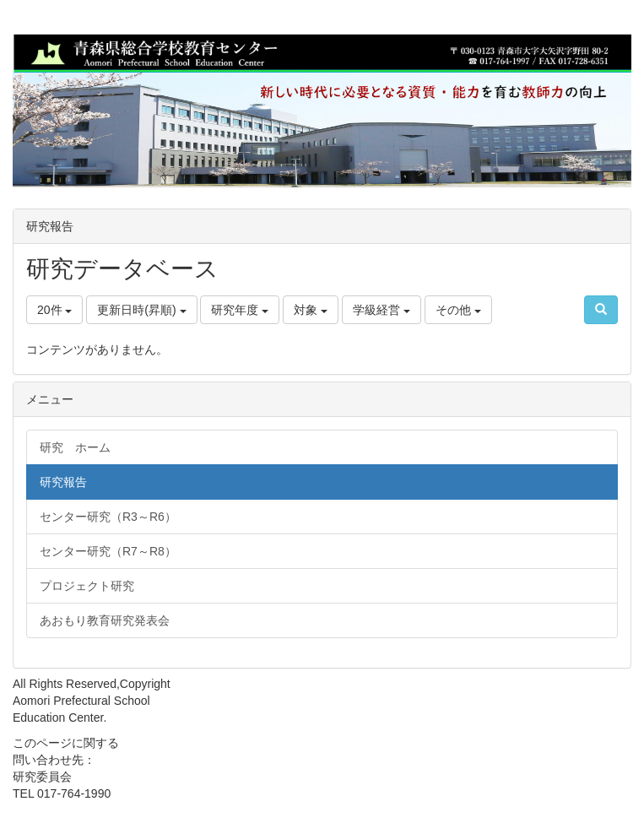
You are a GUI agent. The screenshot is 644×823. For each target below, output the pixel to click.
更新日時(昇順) (141, 310)
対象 (311, 310)
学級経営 (382, 310)
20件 (54, 310)
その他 (458, 310)
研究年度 (240, 310)
